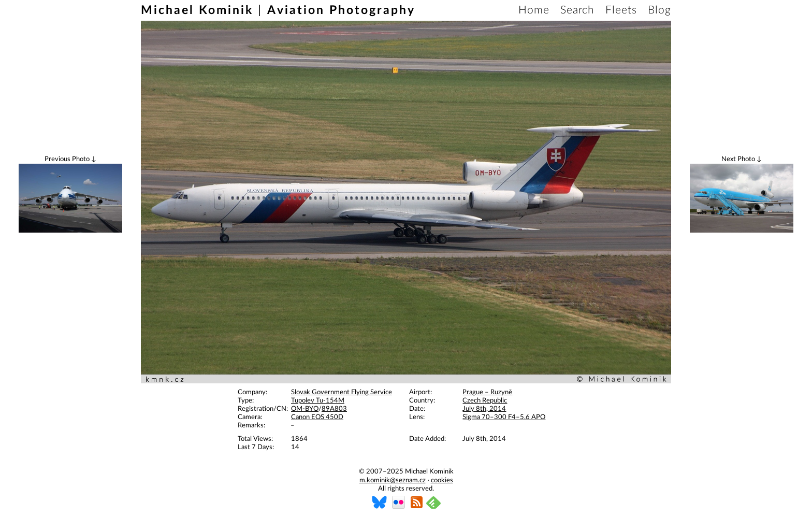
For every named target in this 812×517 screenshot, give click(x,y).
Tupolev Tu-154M (318, 401)
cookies (442, 480)
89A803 (334, 409)
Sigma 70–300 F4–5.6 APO (504, 417)
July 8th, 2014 (484, 409)
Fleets (621, 10)
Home (534, 10)
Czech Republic (485, 401)
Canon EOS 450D (317, 417)
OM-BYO (305, 409)
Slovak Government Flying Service (342, 392)
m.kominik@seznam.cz (393, 480)
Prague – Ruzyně (487, 392)
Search (577, 10)
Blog (659, 10)
